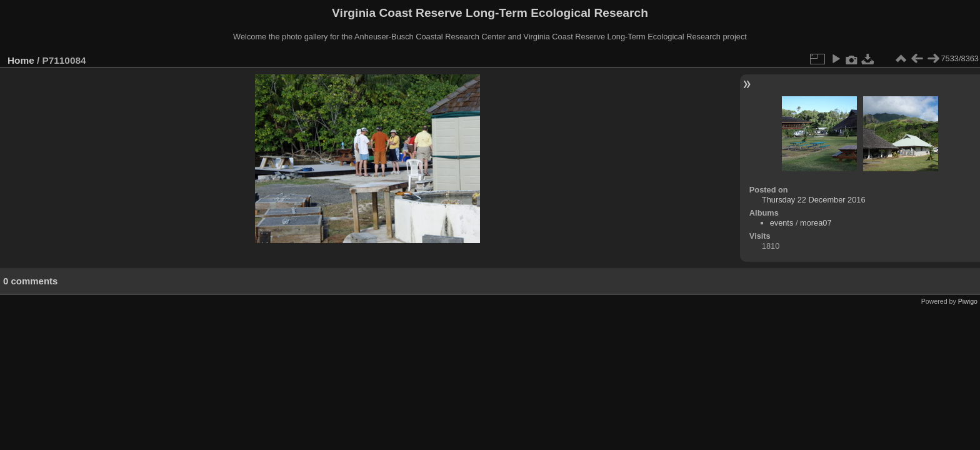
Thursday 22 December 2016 (814, 200)
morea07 (816, 223)
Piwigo (968, 301)
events (782, 223)
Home (21, 60)
